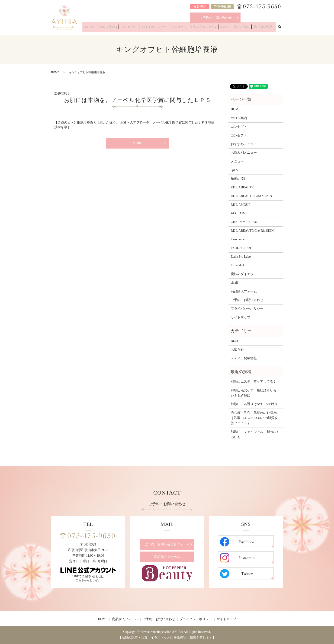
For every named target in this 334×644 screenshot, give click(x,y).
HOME (107, 28)
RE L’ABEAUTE (242, 187)
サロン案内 (122, 28)
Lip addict (237, 265)
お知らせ (237, 350)
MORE (137, 143)
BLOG (235, 341)
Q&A (230, 28)
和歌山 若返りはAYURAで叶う (254, 404)
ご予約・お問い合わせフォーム (167, 544)
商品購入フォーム (244, 291)
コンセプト (143, 28)
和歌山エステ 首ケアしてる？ (254, 382)
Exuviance (238, 239)
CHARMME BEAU (244, 222)
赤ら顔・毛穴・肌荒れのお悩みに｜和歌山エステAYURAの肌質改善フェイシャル (255, 418)
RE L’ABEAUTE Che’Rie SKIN (252, 231)
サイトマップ (241, 317)
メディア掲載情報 (244, 358)
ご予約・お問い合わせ (215, 18)
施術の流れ (244, 28)
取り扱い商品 (263, 28)
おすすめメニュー (165, 28)
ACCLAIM (238, 213)
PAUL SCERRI (241, 248)
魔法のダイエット (244, 274)
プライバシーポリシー (247, 309)
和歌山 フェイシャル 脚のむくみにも (255, 434)
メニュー (186, 28)
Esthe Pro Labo (241, 257)
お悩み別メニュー (209, 28)
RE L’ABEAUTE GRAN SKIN (251, 196)
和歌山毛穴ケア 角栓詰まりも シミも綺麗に (255, 393)
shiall (234, 283)
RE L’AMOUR (241, 205)
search (282, 28)
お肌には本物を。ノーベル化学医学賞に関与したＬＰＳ (138, 100)
